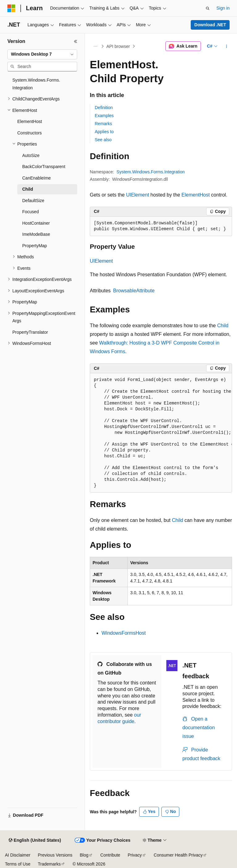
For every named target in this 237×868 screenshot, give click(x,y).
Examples (104, 116)
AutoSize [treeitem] (31, 155)
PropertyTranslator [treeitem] (30, 332)
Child (223, 326)
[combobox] (42, 54)
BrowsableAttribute (134, 291)
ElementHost (196, 195)
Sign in (223, 8)
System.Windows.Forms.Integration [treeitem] (36, 84)
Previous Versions (55, 855)
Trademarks (49, 864)
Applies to (104, 132)
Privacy (135, 855)
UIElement (137, 195)
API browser (118, 46)
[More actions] (227, 46)
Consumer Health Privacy (178, 855)
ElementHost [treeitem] (30, 121)
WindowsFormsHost (124, 633)
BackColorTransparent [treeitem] (44, 167)
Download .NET (210, 25)
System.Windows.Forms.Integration (151, 172)
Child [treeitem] (28, 189)
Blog (84, 855)
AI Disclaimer (18, 855)
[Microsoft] (11, 8)
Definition (104, 108)
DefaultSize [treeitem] (33, 201)
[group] (161, 433)
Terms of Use (18, 864)
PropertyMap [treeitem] (35, 246)
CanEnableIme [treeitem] (37, 178)
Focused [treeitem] (31, 212)
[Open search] (208, 8)
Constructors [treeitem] (29, 133)
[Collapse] (76, 41)
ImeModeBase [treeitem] (36, 234)
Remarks (103, 124)
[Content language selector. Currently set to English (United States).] (35, 840)
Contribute (110, 855)
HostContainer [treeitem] (36, 223)
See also (103, 140)
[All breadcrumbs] (95, 46)
